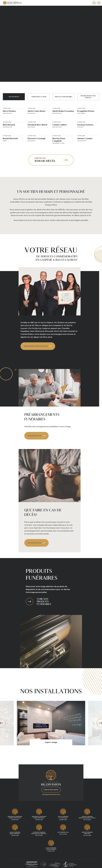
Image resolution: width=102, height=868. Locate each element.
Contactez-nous (51, 788)
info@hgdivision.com (51, 793)
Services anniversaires (63, 97)
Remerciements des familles (88, 97)
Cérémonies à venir (39, 97)
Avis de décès (14, 97)
